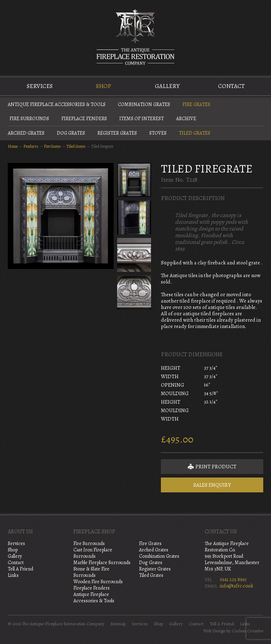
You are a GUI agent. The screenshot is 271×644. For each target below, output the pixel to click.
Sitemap (118, 624)
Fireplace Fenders (84, 119)
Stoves (158, 133)
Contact (231, 86)
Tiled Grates (195, 133)
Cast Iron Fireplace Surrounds (93, 553)
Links (13, 575)
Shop (104, 86)
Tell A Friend (20, 569)
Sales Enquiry (212, 485)
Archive (186, 119)
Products (31, 146)
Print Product (212, 467)
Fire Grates (196, 104)
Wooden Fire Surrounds (98, 582)
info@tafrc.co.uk (237, 586)
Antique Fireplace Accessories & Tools (57, 104)
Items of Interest (141, 119)
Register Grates (117, 133)
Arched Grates (26, 133)
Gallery (167, 86)
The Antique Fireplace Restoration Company (135, 37)
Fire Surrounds (29, 119)
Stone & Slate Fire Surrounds (91, 572)
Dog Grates (71, 133)
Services (40, 86)
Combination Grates (144, 104)
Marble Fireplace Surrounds (102, 563)
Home (13, 146)
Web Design (214, 631)
